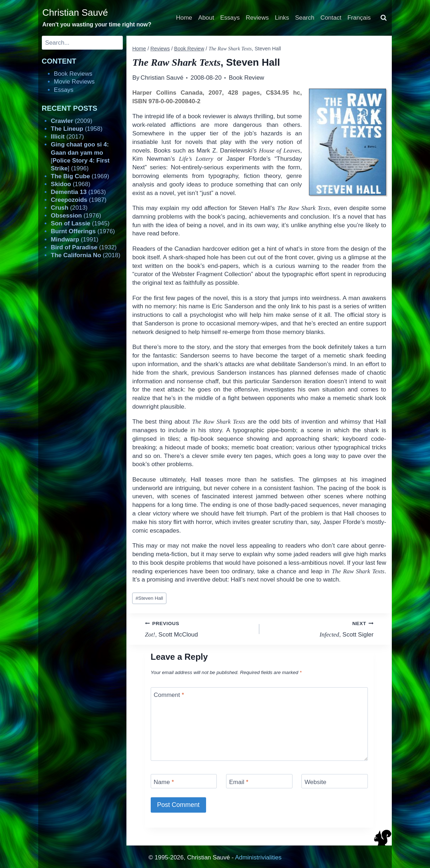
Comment (169, 695)
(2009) (71, 121)
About (206, 18)
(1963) (78, 192)
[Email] (259, 781)
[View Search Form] (384, 18)
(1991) (74, 240)
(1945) (80, 223)
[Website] (335, 781)
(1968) (71, 184)
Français (359, 18)
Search (305, 18)
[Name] (184, 781)
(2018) (86, 255)
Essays (230, 18)
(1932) (84, 247)
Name (164, 782)
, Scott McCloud (199, 628)
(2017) (67, 137)
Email (239, 782)
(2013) (69, 208)
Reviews (257, 18)
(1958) (77, 129)
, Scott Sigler (319, 628)
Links (282, 18)
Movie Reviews (74, 82)
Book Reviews (73, 74)
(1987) (79, 200)
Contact (331, 18)
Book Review (246, 78)
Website (316, 782)
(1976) (76, 216)
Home (184, 18)
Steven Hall (149, 598)
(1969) (80, 176)
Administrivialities (258, 857)
